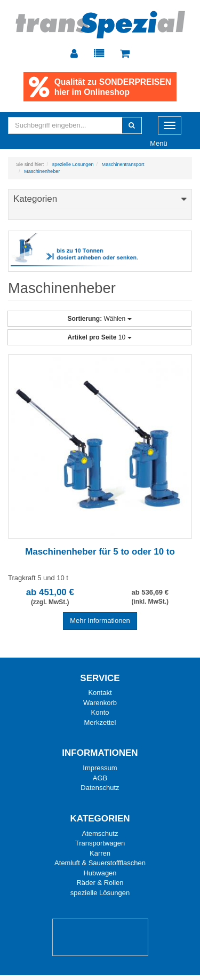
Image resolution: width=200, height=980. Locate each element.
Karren (100, 853)
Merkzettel (100, 722)
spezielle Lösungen (100, 893)
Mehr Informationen (100, 621)
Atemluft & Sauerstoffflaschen (100, 863)
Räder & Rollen (100, 883)
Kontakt (100, 693)
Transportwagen (100, 844)
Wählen (99, 319)
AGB (100, 778)
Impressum (100, 768)
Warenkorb (100, 703)
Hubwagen (100, 873)
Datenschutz (100, 788)
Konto (100, 713)
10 (99, 337)
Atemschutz (100, 833)
